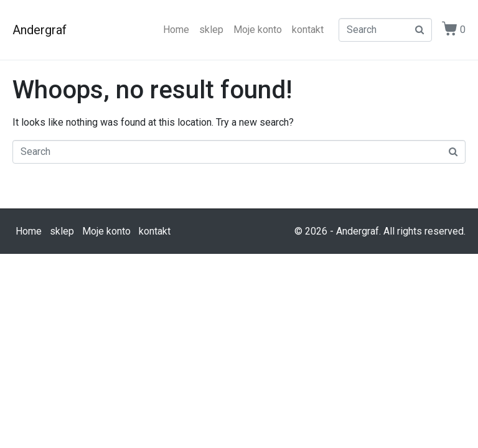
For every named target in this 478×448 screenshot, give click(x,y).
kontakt (308, 30)
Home (176, 30)
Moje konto (258, 30)
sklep (211, 30)
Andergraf (40, 30)
